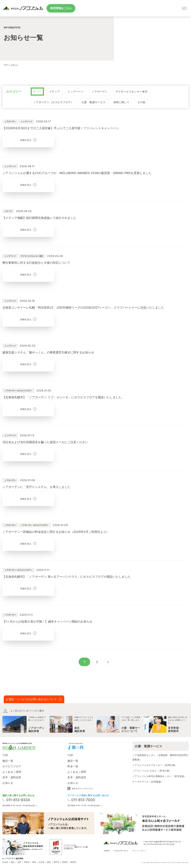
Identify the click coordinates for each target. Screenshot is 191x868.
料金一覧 (73, 766)
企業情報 (107, 851)
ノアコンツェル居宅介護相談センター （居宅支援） (159, 776)
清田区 (65, 862)
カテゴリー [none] (14, 92)
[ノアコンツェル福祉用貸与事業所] (25, 847)
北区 (19, 862)
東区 (34, 862)
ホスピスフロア (12, 766)
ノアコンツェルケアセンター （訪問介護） (155, 765)
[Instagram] (90, 746)
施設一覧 (8, 761)
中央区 (5, 862)
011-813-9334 (16, 800)
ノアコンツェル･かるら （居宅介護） (152, 771)
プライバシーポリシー (139, 851)
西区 (13, 862)
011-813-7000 (81, 800)
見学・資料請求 (12, 777)
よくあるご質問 (12, 772)
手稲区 (27, 862)
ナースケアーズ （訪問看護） (148, 782)
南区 (49, 862)
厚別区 (73, 862)
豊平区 (57, 862)
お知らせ (8, 783)
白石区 (42, 862)
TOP (5, 755)
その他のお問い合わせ (121, 851)
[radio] (37, 92)
